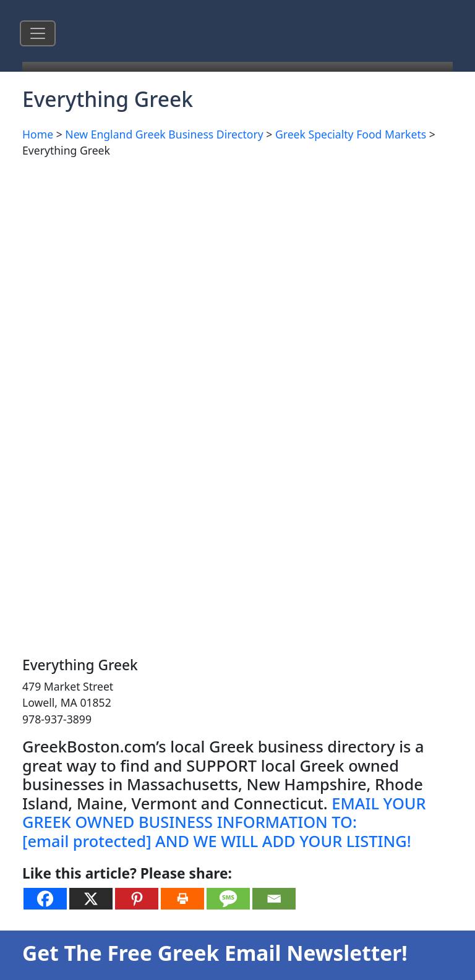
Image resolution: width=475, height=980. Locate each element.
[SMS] (228, 899)
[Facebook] (45, 899)
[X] (91, 899)
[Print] (182, 899)
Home (38, 134)
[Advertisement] (237, 255)
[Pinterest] (137, 899)
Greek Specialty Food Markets (351, 134)
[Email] (274, 899)
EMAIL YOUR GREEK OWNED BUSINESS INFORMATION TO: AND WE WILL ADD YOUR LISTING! (224, 822)
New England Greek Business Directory (164, 134)
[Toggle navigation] (38, 33)
